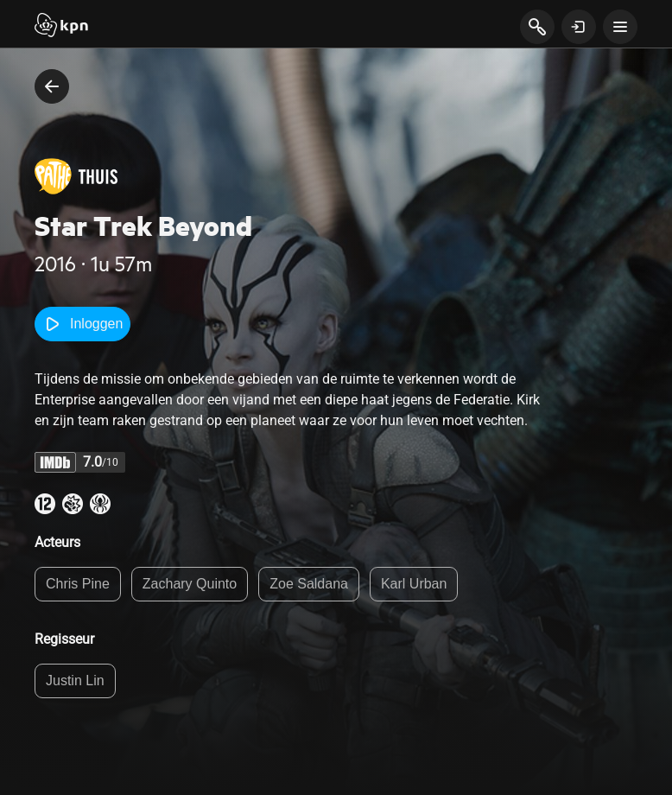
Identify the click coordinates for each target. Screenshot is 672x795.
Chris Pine (78, 584)
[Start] (61, 27)
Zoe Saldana (309, 584)
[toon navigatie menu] (620, 27)
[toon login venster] (579, 27)
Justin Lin (75, 681)
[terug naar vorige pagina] (52, 86)
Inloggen (82, 324)
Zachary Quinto (190, 584)
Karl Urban (414, 584)
